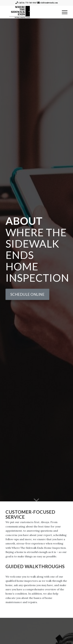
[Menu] (63, 12)
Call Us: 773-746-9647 (28, 3)
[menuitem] (63, 12)
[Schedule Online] (27, 295)
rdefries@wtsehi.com (49, 3)
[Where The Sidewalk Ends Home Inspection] (30, 12)
